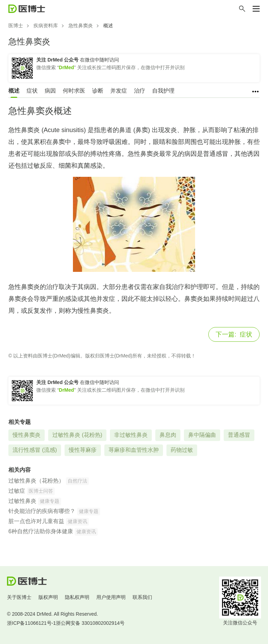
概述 (14, 91)
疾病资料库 (46, 26)
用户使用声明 (111, 597)
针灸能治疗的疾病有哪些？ (42, 511)
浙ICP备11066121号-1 (31, 623)
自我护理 (163, 91)
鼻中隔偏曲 (202, 435)
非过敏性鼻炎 (131, 435)
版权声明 (48, 597)
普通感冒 (239, 435)
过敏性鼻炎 (22, 501)
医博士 (16, 26)
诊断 (98, 91)
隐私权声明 (77, 597)
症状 (32, 91)
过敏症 (17, 491)
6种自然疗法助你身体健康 (41, 531)
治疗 (140, 91)
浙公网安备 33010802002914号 (90, 623)
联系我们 (142, 597)
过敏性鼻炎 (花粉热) (77, 435)
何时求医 (74, 91)
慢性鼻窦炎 (27, 435)
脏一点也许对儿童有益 (36, 521)
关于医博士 (19, 597)
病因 (50, 91)
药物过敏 (182, 450)
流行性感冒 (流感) (35, 450)
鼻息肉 (168, 435)
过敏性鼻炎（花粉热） (36, 481)
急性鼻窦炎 (81, 26)
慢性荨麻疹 (83, 450)
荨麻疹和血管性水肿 (134, 450)
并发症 (119, 91)
